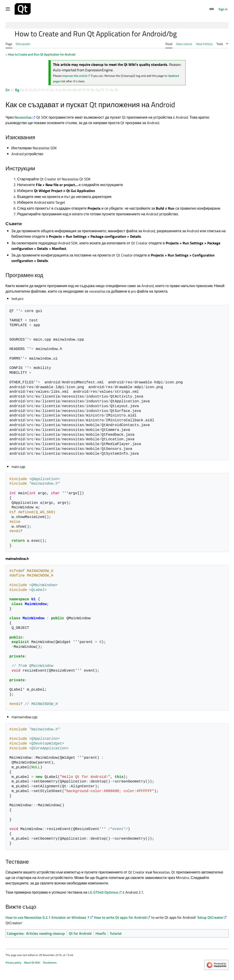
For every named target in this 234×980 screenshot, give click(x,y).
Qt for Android (80, 933)
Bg (17, 90)
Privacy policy (13, 963)
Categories (15, 933)
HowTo (101, 933)
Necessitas (23, 117)
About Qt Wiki (32, 963)
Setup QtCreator (210, 917)
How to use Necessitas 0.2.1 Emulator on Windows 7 (47, 917)
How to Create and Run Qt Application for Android (42, 54)
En (8, 90)
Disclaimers (50, 963)
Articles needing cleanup (45, 933)
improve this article (75, 76)
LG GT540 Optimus (103, 892)
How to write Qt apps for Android (120, 917)
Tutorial (116, 933)
